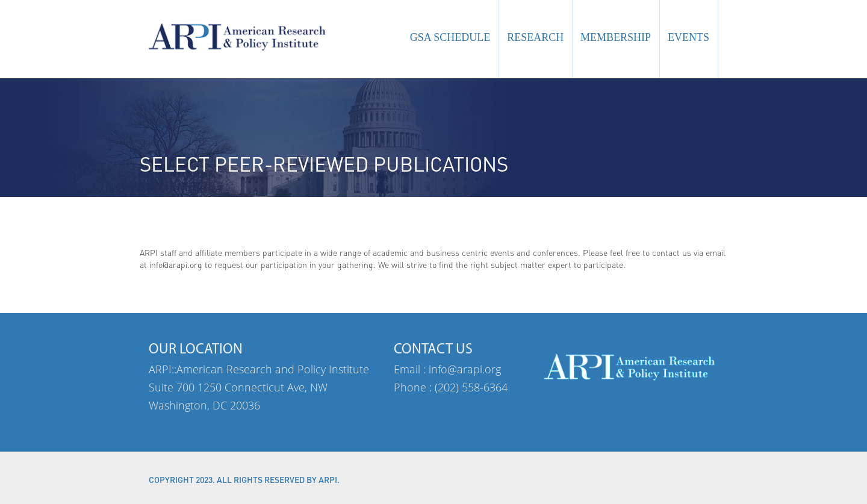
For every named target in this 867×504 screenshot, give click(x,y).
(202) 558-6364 (471, 387)
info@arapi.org (465, 369)
